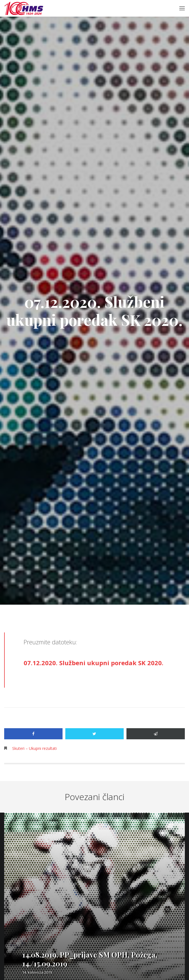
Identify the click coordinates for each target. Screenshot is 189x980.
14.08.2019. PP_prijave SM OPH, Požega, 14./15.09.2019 (90, 959)
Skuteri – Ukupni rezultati (34, 748)
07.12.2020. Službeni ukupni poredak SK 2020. (94, 663)
